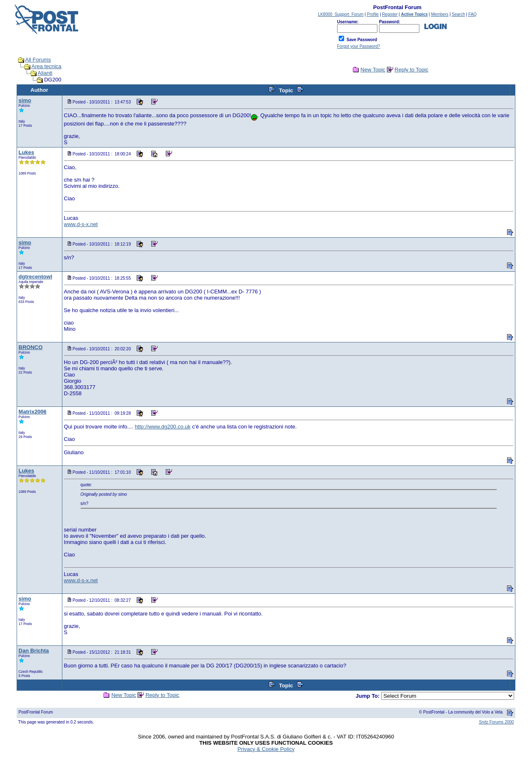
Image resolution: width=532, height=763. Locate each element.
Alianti (45, 73)
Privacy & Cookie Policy (266, 749)
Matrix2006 (33, 412)
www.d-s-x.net (81, 224)
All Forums (38, 60)
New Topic (373, 70)
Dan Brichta (34, 651)
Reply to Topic (411, 70)
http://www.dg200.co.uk (163, 427)
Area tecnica (47, 66)
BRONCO (31, 347)
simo (25, 100)
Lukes (27, 152)
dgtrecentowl (36, 277)
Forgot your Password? (358, 46)
